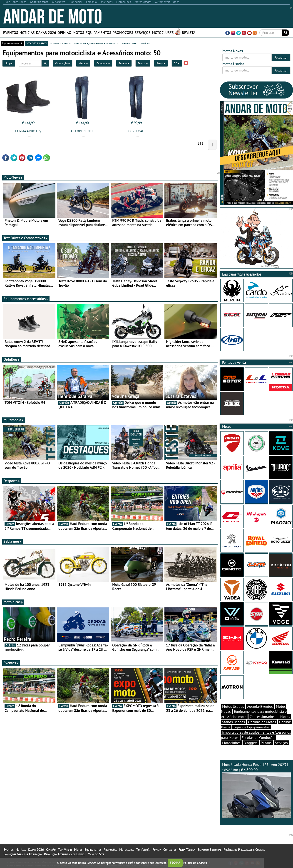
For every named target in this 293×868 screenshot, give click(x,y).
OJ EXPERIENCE (82, 131)
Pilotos (266, 743)
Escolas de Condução (258, 737)
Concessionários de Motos (270, 717)
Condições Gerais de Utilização (23, 854)
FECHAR (175, 863)
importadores (129, 43)
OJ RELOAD (136, 131)
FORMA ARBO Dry (28, 131)
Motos (78, 32)
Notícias (27, 32)
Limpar (9, 63)
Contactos (170, 850)
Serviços (143, 32)
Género (124, 63)
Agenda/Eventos (260, 706)
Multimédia (14, 420)
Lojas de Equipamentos (252, 727)
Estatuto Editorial (209, 850)
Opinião (64, 32)
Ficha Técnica (187, 850)
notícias (145, 43)
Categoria (103, 63)
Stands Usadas (233, 722)
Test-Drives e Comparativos (26, 238)
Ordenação (63, 63)
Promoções (123, 32)
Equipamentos (98, 32)
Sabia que (12, 541)
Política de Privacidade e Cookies (244, 850)
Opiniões (12, 359)
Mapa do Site (96, 854)
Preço (161, 63)
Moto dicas (13, 602)
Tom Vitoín (65, 850)
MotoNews (13, 177)
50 (177, 63)
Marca (83, 63)
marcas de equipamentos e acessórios (96, 43)
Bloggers (251, 743)
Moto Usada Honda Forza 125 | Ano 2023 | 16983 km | (257, 790)
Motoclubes (163, 32)
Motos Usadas (233, 706)
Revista (189, 32)
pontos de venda (61, 43)
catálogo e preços (37, 43)
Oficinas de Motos (262, 722)
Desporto (12, 481)
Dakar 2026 (46, 32)
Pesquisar (281, 57)
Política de (195, 863)
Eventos (11, 32)
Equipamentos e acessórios (26, 299)
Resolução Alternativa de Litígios (65, 854)
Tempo (143, 63)
